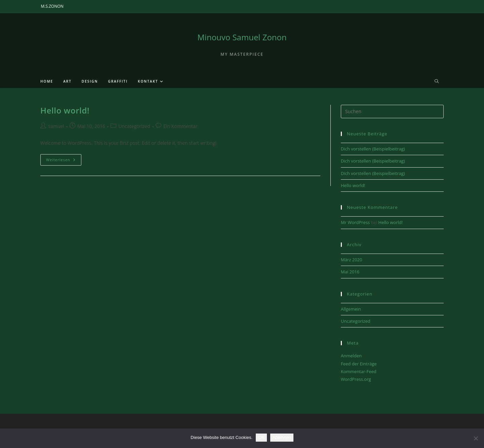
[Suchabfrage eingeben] (392, 111)
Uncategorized (134, 126)
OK (261, 437)
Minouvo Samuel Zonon (242, 37)
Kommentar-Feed (359, 371)
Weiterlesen (64, 161)
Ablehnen (282, 437)
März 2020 (351, 260)
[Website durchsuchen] (437, 82)
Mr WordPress (355, 222)
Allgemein (351, 309)
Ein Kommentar (180, 126)
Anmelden (351, 356)
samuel (56, 126)
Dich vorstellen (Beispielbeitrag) (373, 149)
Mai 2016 (350, 272)
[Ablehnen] (476, 438)
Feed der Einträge (359, 364)
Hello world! (65, 110)
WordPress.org (356, 379)
